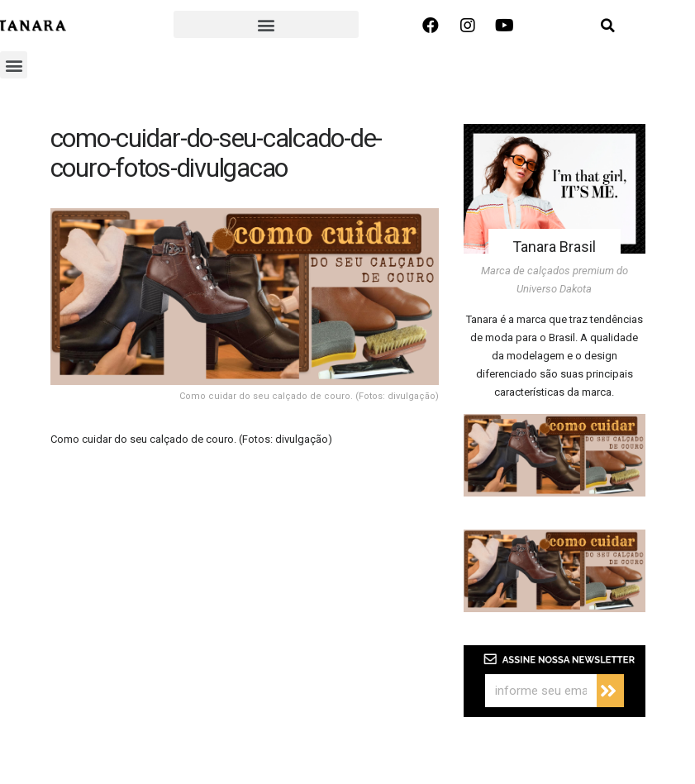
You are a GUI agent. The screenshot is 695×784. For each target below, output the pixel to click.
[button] (266, 24)
